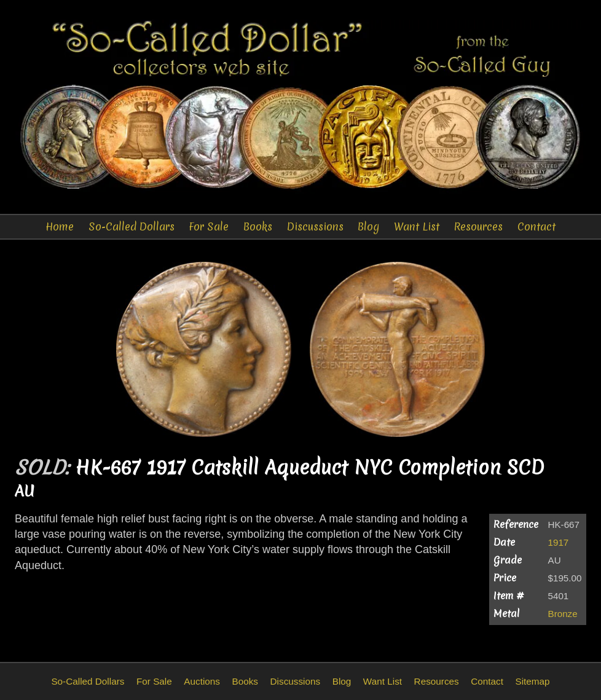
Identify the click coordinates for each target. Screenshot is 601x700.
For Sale (209, 226)
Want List (417, 226)
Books (258, 226)
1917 (559, 542)
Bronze (563, 614)
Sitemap (532, 681)
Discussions (315, 226)
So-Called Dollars (132, 226)
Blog (368, 226)
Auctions (202, 681)
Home (60, 226)
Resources (478, 226)
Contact (536, 226)
